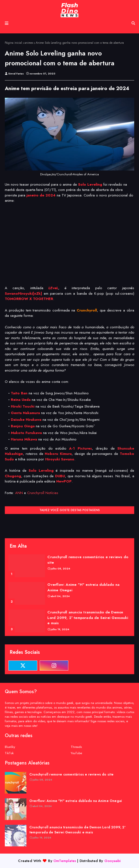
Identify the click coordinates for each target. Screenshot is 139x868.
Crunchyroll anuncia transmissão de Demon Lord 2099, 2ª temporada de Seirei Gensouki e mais (88, 618)
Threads (76, 747)
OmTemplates (65, 861)
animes (29, 43)
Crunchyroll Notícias (43, 493)
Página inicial (13, 43)
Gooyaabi (113, 861)
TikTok (9, 753)
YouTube (76, 753)
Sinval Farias (16, 73)
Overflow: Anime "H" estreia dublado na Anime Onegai (83, 587)
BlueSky (10, 747)
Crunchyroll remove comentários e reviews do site (88, 560)
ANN (19, 493)
